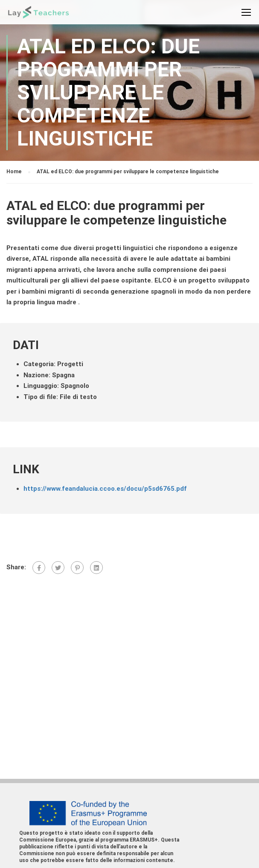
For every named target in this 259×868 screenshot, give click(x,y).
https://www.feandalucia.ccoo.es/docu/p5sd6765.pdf (105, 489)
